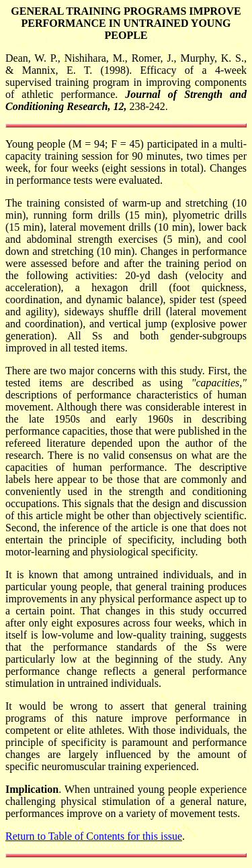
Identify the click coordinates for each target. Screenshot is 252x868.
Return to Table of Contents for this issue (94, 836)
